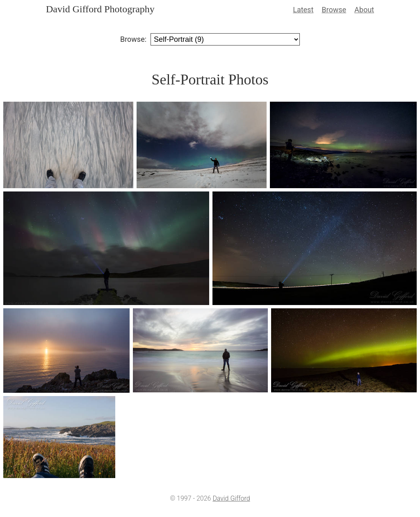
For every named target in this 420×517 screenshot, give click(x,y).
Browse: (133, 39)
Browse (334, 10)
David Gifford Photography (100, 9)
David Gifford (231, 498)
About (364, 10)
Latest (303, 10)
